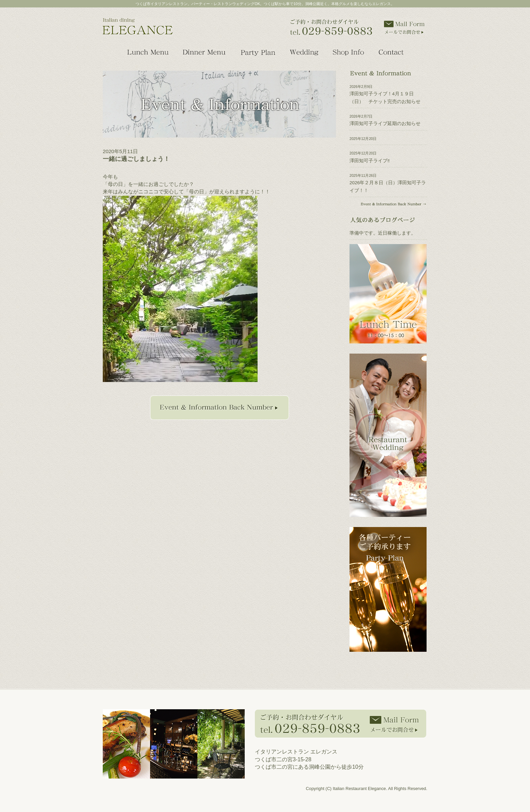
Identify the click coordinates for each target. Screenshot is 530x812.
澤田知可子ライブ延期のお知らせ (385, 124)
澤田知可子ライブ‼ (370, 161)
